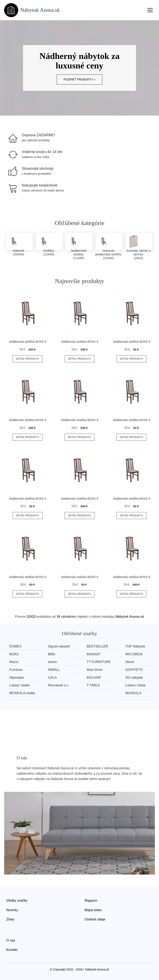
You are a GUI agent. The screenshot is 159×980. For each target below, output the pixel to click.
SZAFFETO (134, 670)
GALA (52, 678)
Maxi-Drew (95, 670)
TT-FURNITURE (99, 662)
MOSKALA (133, 693)
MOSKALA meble (22, 693)
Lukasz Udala (136, 685)
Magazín (91, 900)
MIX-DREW (134, 654)
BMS (52, 654)
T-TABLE (93, 685)
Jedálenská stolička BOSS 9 (27, 342)
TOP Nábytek (135, 646)
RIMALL (54, 670)
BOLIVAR (94, 678)
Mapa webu (93, 910)
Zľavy (10, 919)
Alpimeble (17, 678)
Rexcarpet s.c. (59, 685)
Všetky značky (17, 900)
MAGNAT (94, 654)
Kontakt (12, 950)
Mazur (14, 662)
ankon (53, 662)
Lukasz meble (20, 685)
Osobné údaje (95, 919)
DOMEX (15, 646)
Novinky (12, 910)
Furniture (16, 670)
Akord (130, 662)
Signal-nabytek (59, 646)
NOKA (14, 654)
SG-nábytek (134, 678)
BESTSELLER (97, 646)
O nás (11, 940)
